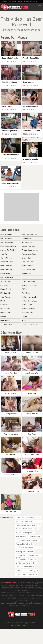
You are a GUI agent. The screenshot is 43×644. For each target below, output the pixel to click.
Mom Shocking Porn (8, 246)
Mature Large (27, 305)
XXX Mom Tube (6, 324)
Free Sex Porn (6, 320)
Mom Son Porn (6, 235)
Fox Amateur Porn (29, 254)
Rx (39, 517)
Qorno (24, 317)
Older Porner (5, 297)
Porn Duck (26, 320)
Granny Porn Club (7, 242)
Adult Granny (27, 242)
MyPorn (3, 317)
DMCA (25, 626)
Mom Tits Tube (6, 270)
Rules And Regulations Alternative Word (24, 548)
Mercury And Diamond (24, 552)
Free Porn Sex (27, 313)
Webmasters (16, 626)
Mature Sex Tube (28, 309)
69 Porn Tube (27, 274)
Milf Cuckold (5, 293)
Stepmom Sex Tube (29, 324)
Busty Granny (5, 274)
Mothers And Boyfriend (25, 533)
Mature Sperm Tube (29, 301)
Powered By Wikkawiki (24, 544)
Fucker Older (5, 313)
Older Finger (26, 238)
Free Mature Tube (29, 270)
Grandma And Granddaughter (27, 571)
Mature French (6, 289)
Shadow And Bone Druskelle (27, 574)
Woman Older (6, 281)
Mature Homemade (29, 297)
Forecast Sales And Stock (26, 559)
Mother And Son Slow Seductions (24, 522)
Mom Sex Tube (6, 266)
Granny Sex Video (29, 281)
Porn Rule (4, 285)
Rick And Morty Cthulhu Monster (28, 536)
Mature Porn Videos (30, 246)
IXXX (24, 277)
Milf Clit (3, 301)
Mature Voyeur (28, 266)
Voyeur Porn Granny (30, 285)
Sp (17, 540)
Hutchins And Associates (26, 525)
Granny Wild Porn (7, 262)
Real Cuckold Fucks (29, 235)
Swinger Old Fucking (8, 250)
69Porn (25, 289)
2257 (31, 626)
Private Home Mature (30, 250)
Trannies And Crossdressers (27, 529)
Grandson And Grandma (25, 567)
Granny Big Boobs (29, 258)
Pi (39, 525)
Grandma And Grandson (25, 517)
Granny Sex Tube (7, 277)
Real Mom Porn (28, 262)
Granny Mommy (6, 258)
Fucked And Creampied (30, 540)
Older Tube (4, 254)
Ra (34, 563)
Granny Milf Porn (7, 238)
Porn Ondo (26, 293)
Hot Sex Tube (6, 309)
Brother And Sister (23, 563)
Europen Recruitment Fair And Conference (27, 556)
